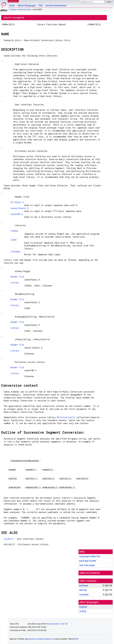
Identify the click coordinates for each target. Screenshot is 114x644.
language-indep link (90, 556)
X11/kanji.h (17, 202)
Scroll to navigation (14, 18)
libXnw (14, 231)
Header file (17, 277)
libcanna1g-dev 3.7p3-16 (57, 624)
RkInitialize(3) (66, 417)
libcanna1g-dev (25, 9)
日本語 (83, 611)
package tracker (88, 561)
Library (15, 283)
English (83, 607)
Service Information (56, 6)
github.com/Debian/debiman (40, 639)
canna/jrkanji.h (20, 208)
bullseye (13, 9)
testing (83, 590)
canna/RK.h (17, 214)
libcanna (15, 251)
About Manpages (27, 6)
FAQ (41, 6)
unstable (84, 595)
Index (12, 6)
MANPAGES (13, 1)
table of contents (90, 573)
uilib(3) (9, 539)
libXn (14, 240)
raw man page (87, 565)
